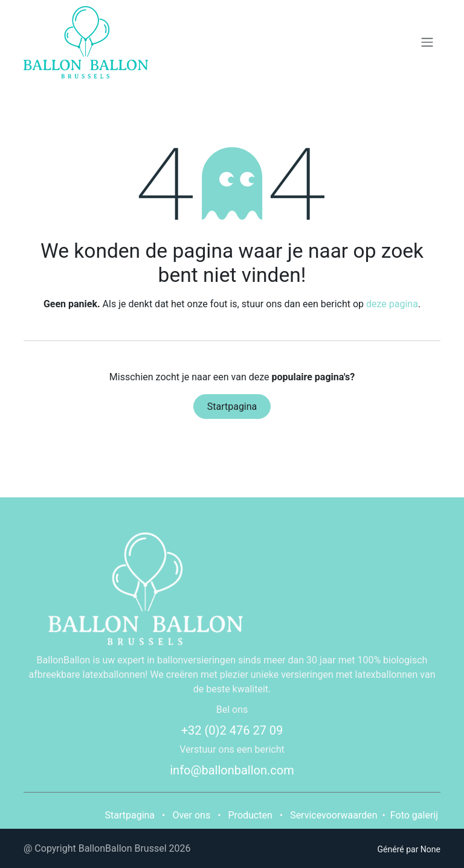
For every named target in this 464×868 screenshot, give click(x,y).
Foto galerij (414, 815)
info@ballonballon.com (232, 770)
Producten (250, 815)
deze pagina (392, 304)
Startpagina (232, 407)
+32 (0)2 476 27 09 (232, 730)
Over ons (191, 815)
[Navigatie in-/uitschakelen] (427, 43)
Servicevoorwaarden (333, 815)
